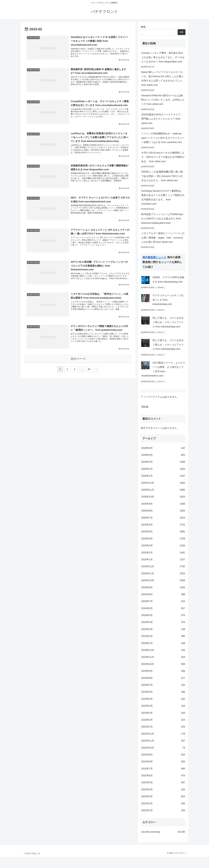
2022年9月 (163, 766)
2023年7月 (163, 696)
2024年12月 (163, 578)
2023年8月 (163, 689)
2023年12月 (163, 661)
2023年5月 (163, 710)
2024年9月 (163, 599)
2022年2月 (163, 815)
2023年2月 (163, 731)
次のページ (78, 359)
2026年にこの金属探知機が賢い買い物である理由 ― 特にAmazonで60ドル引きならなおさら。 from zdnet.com (162, 176)
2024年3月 (163, 640)
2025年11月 (163, 501)
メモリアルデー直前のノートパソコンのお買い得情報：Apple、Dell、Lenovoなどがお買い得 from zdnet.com (163, 238)
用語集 (145, 418)
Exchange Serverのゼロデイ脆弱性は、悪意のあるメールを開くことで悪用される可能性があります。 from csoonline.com (163, 197)
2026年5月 (163, 459)
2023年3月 (163, 724)
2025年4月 (163, 550)
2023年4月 (163, 717)
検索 (143, 27)
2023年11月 (163, 668)
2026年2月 (163, 480)
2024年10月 (163, 592)
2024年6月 (163, 620)
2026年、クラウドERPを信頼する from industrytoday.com (168, 282)
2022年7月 (163, 780)
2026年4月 (163, 466)
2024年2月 (163, 647)
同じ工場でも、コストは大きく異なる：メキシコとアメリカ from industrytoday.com (168, 330)
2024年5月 (163, 626)
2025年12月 (163, 494)
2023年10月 (163, 675)
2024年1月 (163, 654)
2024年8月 (163, 606)
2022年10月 (163, 759)
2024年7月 (163, 612)
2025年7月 (163, 529)
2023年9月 (163, 682)
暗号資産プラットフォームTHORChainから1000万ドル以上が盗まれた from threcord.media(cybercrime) (162, 219)
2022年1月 (163, 822)
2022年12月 (163, 745)
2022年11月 (163, 752)
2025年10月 (163, 508)
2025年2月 (163, 564)
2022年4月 (163, 801)
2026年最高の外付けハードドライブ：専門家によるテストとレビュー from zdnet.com (162, 119)
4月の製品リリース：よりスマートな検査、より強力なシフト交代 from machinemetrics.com (163, 380)
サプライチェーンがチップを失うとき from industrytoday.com (168, 306)
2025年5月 (163, 543)
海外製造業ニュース (154, 257)
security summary (163, 843)
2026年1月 (163, 487)
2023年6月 (163, 703)
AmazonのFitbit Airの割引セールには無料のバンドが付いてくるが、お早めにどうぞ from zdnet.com (163, 100)
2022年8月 (163, 773)
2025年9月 (163, 515)
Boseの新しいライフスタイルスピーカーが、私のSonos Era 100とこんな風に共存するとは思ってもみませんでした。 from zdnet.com (163, 79)
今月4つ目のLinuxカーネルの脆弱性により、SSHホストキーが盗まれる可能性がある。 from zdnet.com (163, 157)
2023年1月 (163, 738)
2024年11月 (163, 585)
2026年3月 (163, 473)
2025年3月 (163, 557)
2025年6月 (163, 536)
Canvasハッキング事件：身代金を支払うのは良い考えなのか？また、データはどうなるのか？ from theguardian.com (163, 57)
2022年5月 (163, 794)
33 (89, 369)
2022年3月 (163, 808)
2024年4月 (163, 633)
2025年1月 (163, 571)
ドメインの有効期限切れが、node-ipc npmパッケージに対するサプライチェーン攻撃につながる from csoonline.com (163, 138)
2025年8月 (163, 522)
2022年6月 (163, 787)
